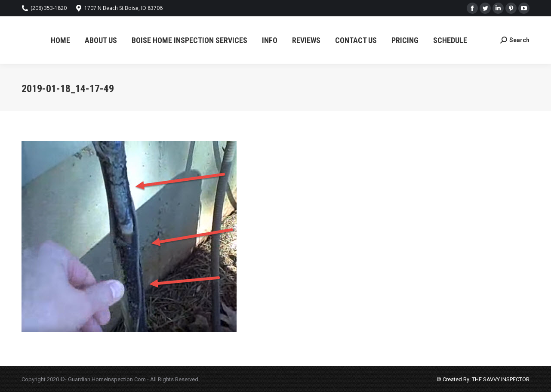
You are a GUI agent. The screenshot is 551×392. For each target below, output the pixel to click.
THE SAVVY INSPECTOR (500, 379)
